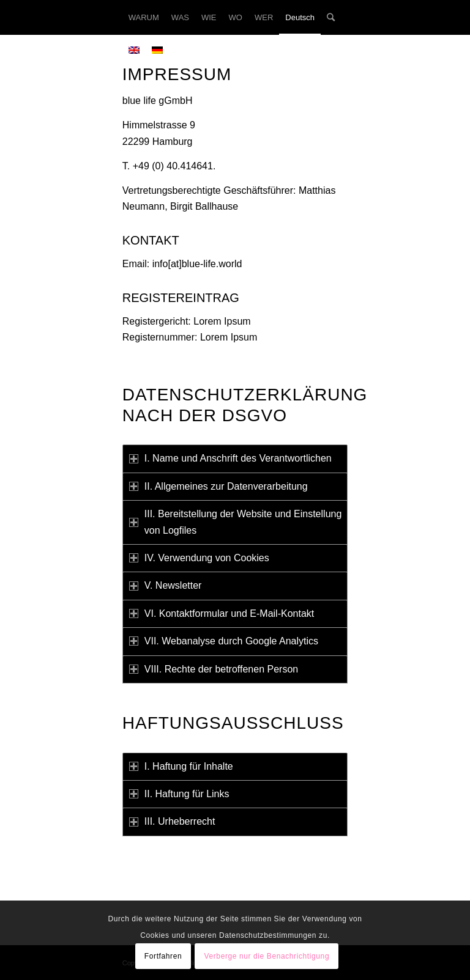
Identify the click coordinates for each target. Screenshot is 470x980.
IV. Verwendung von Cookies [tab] (199, 558)
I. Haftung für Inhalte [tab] (181, 766)
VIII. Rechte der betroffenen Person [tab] (214, 669)
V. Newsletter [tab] (166, 585)
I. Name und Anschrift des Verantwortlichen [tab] (230, 458)
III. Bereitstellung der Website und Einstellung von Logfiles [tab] (236, 522)
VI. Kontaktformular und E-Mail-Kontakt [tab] (222, 613)
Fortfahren (163, 956)
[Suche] (331, 17)
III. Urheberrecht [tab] (172, 821)
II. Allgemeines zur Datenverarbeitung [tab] (218, 486)
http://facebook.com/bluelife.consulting (271, 898)
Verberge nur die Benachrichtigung (267, 956)
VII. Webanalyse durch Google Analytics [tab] (224, 641)
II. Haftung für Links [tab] (179, 794)
